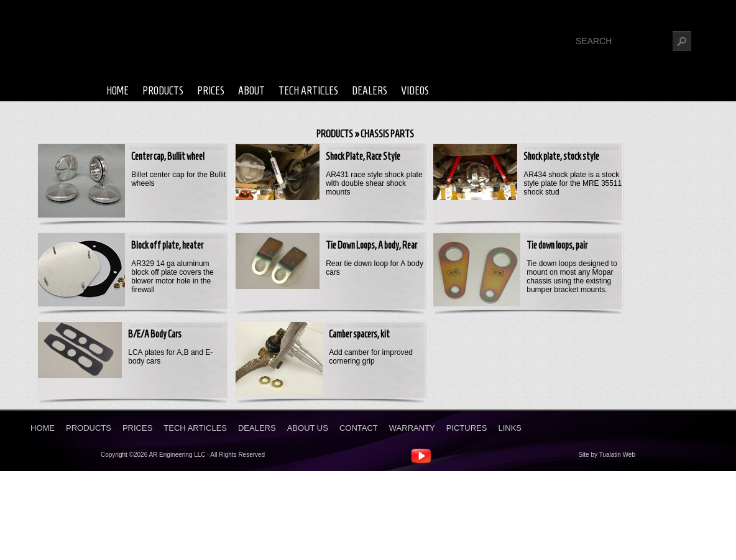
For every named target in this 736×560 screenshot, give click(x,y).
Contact (359, 428)
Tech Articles (308, 91)
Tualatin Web (617, 455)
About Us (308, 428)
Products (163, 91)
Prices (211, 91)
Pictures (467, 428)
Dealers (370, 91)
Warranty (412, 428)
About (251, 91)
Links (510, 428)
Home (117, 91)
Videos (415, 91)
